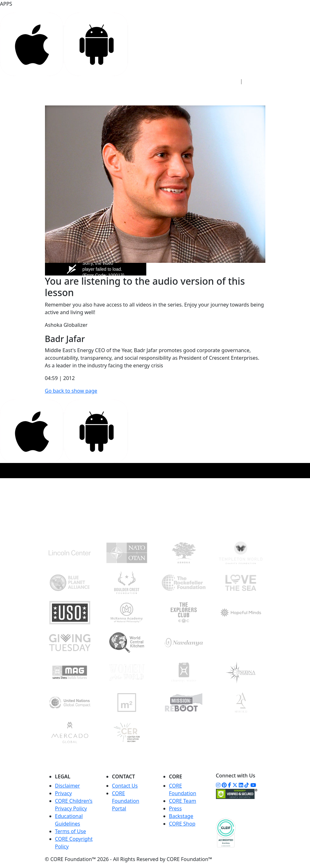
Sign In (226, 81)
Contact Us (125, 786)
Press (175, 808)
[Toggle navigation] (256, 96)
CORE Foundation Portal (126, 801)
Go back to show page (71, 391)
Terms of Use (71, 831)
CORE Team (183, 801)
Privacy (63, 793)
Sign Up (257, 81)
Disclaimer (68, 786)
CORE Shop (182, 824)
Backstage (181, 816)
